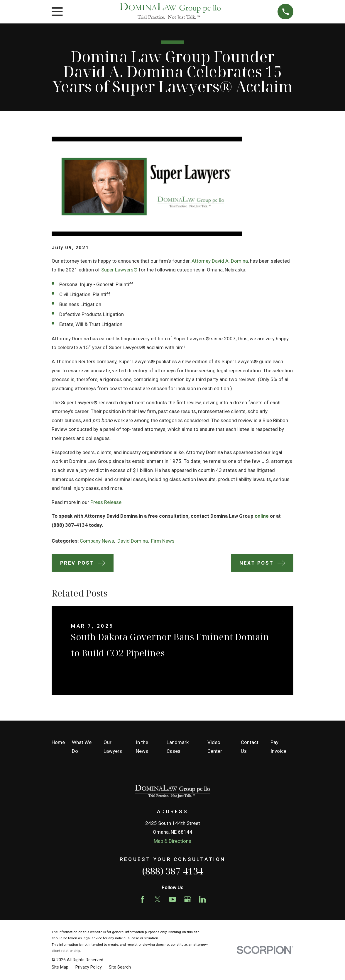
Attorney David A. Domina (220, 261)
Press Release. (106, 502)
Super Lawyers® (119, 270)
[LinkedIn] (202, 899)
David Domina (133, 541)
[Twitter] (158, 899)
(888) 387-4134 (172, 871)
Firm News (163, 541)
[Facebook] (143, 899)
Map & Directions (172, 841)
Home (58, 742)
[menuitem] (60, 967)
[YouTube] (172, 899)
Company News (97, 541)
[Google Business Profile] (187, 899)
